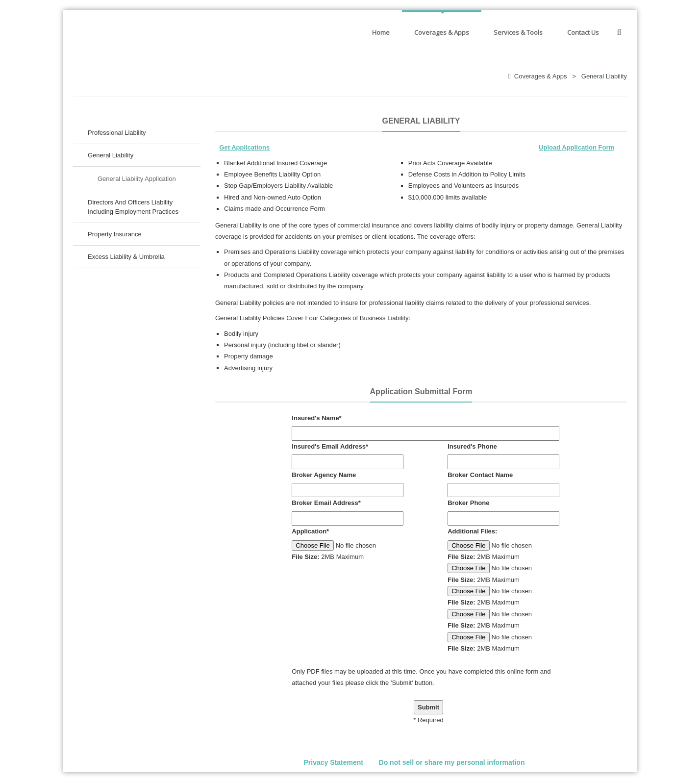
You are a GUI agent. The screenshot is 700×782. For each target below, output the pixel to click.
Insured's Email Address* (330, 446)
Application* (310, 531)
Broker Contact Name (480, 475)
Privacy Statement (334, 762)
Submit (428, 707)
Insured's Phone (472, 446)
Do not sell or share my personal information (452, 762)
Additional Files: (472, 531)
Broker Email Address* (326, 503)
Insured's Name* (316, 418)
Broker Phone (468, 503)
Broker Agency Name (324, 475)
